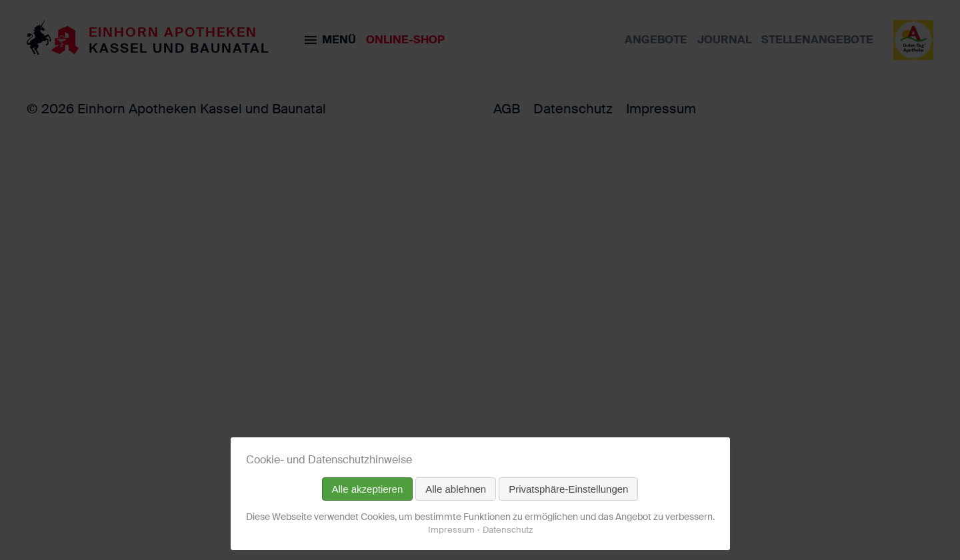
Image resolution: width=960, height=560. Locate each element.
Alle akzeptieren (368, 489)
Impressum (451, 530)
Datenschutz (508, 530)
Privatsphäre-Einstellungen (568, 489)
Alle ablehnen (456, 489)
